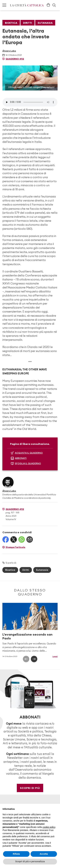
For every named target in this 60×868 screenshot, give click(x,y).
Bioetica (11, 23)
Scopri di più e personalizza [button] (30, 861)
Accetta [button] (44, 854)
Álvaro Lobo (9, 51)
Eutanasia (45, 23)
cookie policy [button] (49, 827)
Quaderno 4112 (15, 59)
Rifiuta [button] (16, 854)
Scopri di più (30, 788)
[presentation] (26, 659)
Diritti (28, 23)
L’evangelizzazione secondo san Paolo (27, 636)
